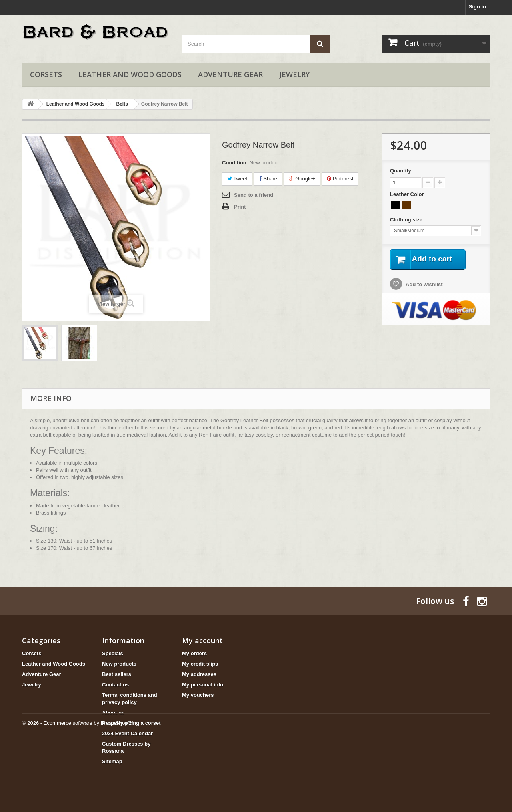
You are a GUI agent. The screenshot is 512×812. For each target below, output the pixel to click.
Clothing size (407, 220)
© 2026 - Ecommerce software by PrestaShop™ (78, 790)
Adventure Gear (230, 74)
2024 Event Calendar (127, 733)
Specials (113, 653)
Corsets (46, 74)
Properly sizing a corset (131, 723)
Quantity (401, 171)
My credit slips (200, 664)
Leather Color (408, 194)
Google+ (302, 179)
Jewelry (294, 74)
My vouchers (198, 695)
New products (119, 664)
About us (113, 713)
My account (202, 640)
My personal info (203, 685)
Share (268, 179)
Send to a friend (254, 195)
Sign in (477, 7)
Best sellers (117, 674)
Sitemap (112, 761)
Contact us (115, 685)
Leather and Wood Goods (130, 74)
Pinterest (340, 179)
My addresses (199, 674)
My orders (194, 653)
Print (240, 207)
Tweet (237, 179)
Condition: (235, 163)
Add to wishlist (424, 285)
